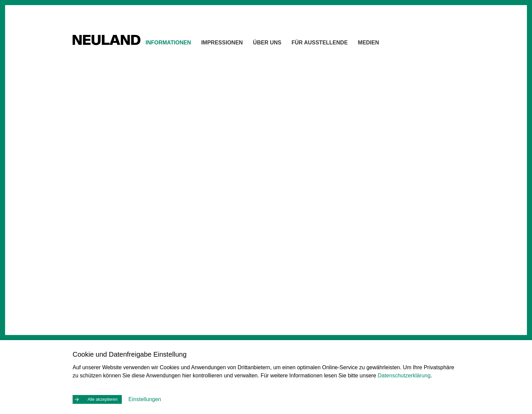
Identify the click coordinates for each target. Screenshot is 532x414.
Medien (384, 44)
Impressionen (237, 44)
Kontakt (398, 76)
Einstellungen (149, 399)
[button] (332, 196)
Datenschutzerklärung (404, 374)
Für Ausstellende (335, 44)
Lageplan (216, 171)
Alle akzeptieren (104, 399)
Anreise (96, 332)
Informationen (184, 44)
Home (373, 76)
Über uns (283, 44)
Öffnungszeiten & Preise (113, 319)
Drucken (428, 76)
